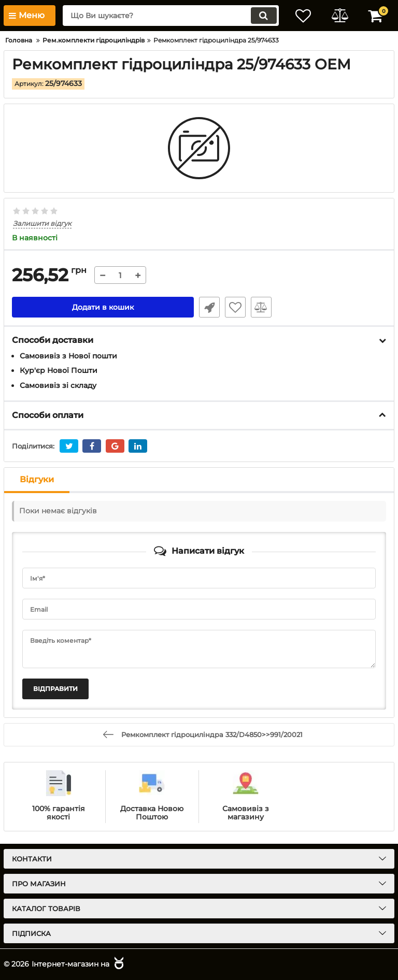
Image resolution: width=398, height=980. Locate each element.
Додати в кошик (103, 307)
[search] (170, 16)
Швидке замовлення (209, 307)
